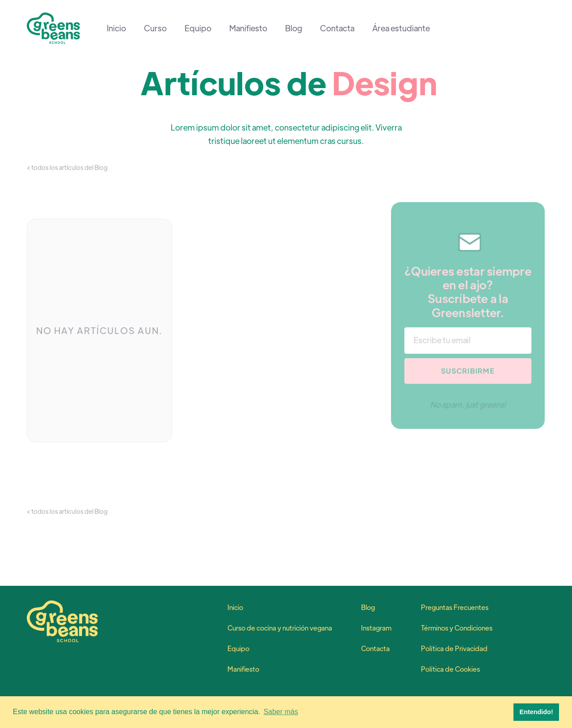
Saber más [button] (281, 712)
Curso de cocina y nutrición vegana (280, 628)
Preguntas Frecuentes (455, 607)
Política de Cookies (450, 669)
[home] (53, 28)
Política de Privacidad (454, 648)
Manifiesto (248, 28)
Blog (294, 28)
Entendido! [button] (536, 712)
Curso (155, 28)
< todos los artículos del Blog (67, 167)
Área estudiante (401, 28)
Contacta (337, 28)
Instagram (376, 628)
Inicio (116, 28)
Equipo (198, 28)
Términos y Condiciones (457, 628)
